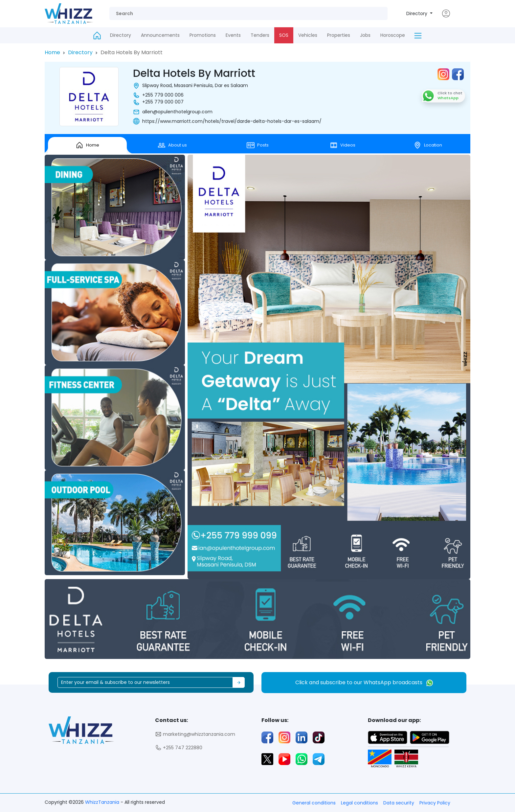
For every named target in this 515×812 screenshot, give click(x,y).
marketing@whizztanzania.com (195, 734)
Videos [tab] (343, 145)
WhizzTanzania (103, 802)
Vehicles (308, 35)
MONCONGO (377, 759)
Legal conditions (359, 803)
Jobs (365, 35)
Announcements (160, 35)
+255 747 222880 (179, 748)
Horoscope (393, 35)
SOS (284, 35)
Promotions (203, 35)
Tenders (260, 35)
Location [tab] (428, 145)
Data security (399, 803)
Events (233, 35)
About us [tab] (172, 145)
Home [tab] (87, 145)
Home (52, 52)
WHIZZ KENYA (404, 759)
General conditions (314, 803)
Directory (417, 13)
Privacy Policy (435, 803)
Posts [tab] (258, 145)
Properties (339, 35)
